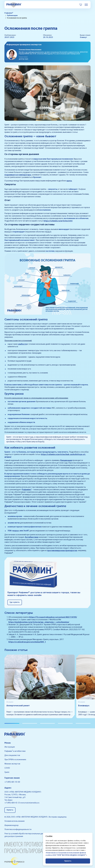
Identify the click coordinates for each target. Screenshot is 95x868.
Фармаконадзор (12, 825)
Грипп (7, 772)
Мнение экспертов (12, 764)
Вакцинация (66, 460)
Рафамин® (27, 490)
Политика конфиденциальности (18, 829)
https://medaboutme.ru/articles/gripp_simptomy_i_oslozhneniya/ (39, 622)
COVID (7, 768)
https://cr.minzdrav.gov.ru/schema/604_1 (27, 642)
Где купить (15, 602)
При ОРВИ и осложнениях (15, 760)
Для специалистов (12, 755)
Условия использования (14, 821)
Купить (10, 810)
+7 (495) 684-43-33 (12, 803)
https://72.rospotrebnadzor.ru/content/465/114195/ (53, 617)
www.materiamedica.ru (30, 803)
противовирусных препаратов (62, 551)
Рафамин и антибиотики (15, 751)
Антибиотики (32, 537)
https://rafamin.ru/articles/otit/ (58, 221)
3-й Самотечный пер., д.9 (15, 797)
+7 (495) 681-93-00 (12, 782)
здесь (69, 181)
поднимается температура (18, 175)
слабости (22, 344)
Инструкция (10, 747)
